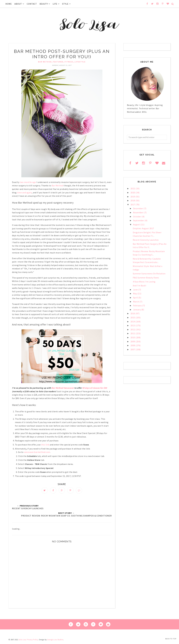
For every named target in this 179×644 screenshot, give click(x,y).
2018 (133, 200)
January (137, 310)
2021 (133, 188)
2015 (133, 317)
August (137, 224)
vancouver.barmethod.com (37, 452)
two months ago (28, 182)
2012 (133, 329)
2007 (133, 349)
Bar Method (45, 62)
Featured (58, 62)
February (138, 305)
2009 (133, 341)
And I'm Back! (139, 286)
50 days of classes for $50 (95, 388)
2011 (133, 333)
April (136, 298)
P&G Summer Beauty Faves (146, 278)
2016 (133, 313)
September (139, 220)
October (137, 217)
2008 (133, 345)
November (138, 212)
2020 (133, 193)
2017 (133, 205)
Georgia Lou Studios (55, 641)
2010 (133, 337)
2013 (133, 325)
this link (45, 445)
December (138, 208)
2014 (133, 322)
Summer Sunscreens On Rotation (149, 274)
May (135, 293)
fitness (69, 62)
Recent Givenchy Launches (146, 240)
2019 (133, 197)
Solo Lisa (22, 641)
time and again (24, 193)
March (136, 302)
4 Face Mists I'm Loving (144, 282)
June (136, 290)
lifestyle (80, 62)
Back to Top (171, 639)
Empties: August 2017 (143, 228)
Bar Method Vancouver (63, 388)
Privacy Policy (32, 641)
